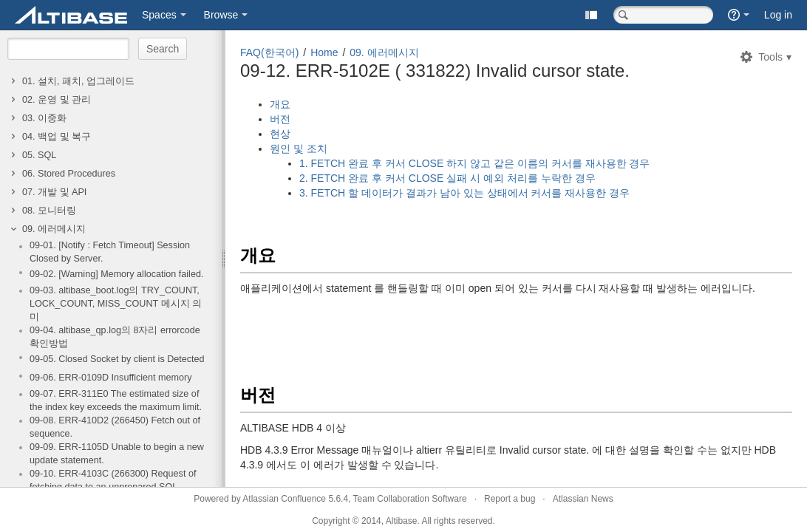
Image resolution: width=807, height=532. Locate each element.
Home (324, 52)
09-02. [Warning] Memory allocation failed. (116, 274)
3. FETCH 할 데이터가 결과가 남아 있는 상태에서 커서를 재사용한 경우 (466, 193)
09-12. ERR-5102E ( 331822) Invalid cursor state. (435, 71)
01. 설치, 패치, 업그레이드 (78, 81)
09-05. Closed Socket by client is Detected (117, 359)
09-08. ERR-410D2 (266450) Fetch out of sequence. (115, 427)
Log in (778, 15)
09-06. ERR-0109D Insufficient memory (111, 378)
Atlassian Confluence (284, 499)
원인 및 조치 (299, 149)
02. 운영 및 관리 (57, 100)
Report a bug (510, 499)
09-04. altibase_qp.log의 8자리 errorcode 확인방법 (115, 337)
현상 (280, 134)
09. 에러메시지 (54, 229)
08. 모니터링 (49, 211)
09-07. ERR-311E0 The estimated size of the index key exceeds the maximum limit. (116, 400)
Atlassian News (583, 499)
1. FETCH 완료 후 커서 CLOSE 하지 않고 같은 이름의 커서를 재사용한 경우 (474, 163)
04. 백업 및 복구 (57, 137)
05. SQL (39, 155)
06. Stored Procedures (69, 174)
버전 (280, 119)
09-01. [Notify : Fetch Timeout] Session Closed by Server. (110, 252)
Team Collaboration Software (410, 499)
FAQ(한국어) (269, 52)
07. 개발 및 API (54, 192)
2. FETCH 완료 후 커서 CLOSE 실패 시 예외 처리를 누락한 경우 (447, 178)
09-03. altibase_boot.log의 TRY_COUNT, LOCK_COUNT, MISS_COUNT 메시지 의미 (116, 304)
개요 (280, 104)
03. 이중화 (44, 118)
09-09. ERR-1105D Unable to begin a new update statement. (117, 454)
